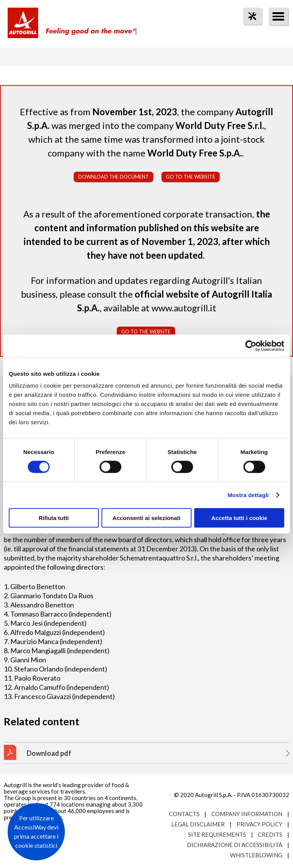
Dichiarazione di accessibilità (235, 845)
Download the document (113, 177)
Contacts (184, 814)
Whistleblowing (256, 855)
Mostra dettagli (248, 495)
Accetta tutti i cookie (239, 518)
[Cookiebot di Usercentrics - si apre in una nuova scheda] (251, 346)
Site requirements (217, 834)
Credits (270, 834)
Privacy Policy (259, 824)
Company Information (247, 814)
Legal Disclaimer (198, 824)
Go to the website (191, 177)
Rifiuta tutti (54, 518)
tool (248, 30)
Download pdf (49, 753)
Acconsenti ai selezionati (146, 518)
